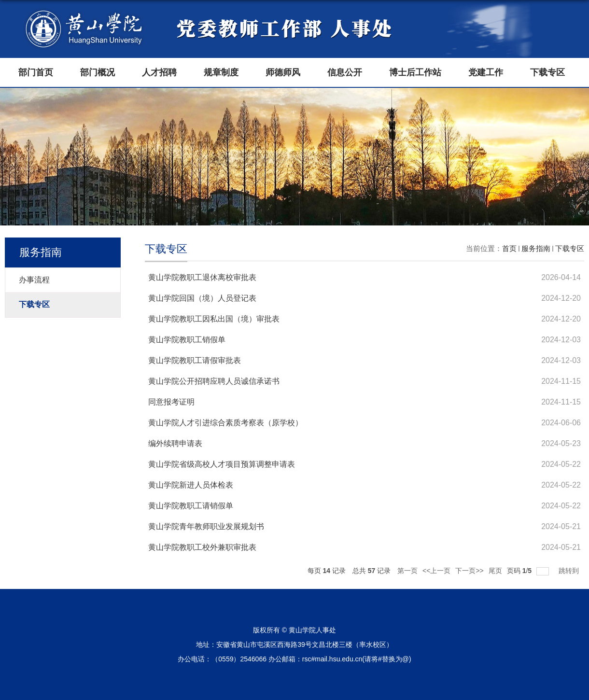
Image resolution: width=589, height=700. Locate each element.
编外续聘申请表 (175, 443)
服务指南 (536, 248)
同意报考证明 (171, 402)
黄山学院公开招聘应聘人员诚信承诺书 (214, 381)
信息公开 (345, 72)
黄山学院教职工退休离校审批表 (202, 277)
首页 (509, 248)
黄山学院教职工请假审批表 (195, 360)
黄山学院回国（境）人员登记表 (202, 298)
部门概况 (98, 72)
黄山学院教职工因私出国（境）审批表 (214, 319)
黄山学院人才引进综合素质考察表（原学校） (225, 423)
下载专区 (547, 72)
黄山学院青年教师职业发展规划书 (206, 526)
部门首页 (36, 72)
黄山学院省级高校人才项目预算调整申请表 (222, 464)
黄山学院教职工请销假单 (191, 506)
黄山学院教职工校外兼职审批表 (202, 547)
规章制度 (221, 72)
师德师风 (283, 72)
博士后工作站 (415, 72)
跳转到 (570, 571)
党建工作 (486, 72)
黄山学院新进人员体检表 (191, 485)
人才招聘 (159, 72)
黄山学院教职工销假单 (187, 340)
